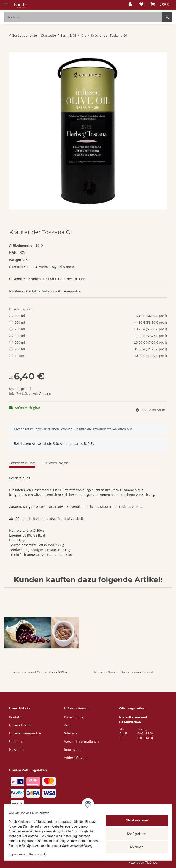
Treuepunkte (71, 291)
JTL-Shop (151, 862)
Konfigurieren (134, 831)
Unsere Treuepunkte (25, 733)
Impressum (19, 854)
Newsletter (18, 750)
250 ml (91, 329)
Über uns (16, 741)
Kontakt (15, 717)
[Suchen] (167, 17)
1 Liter (91, 356)
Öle (29, 260)
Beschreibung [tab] (22, 463)
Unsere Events (20, 725)
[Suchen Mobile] (83, 17)
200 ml (91, 322)
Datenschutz (41, 854)
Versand (45, 394)
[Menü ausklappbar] (6, 3)
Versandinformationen (81, 741)
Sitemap (70, 733)
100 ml (91, 316)
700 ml (91, 349)
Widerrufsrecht (76, 758)
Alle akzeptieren (134, 818)
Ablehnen (134, 845)
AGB (67, 725)
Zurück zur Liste (25, 35)
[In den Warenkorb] (13, 50)
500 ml (91, 342)
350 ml (91, 336)
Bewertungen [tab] (56, 463)
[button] (130, 4)
